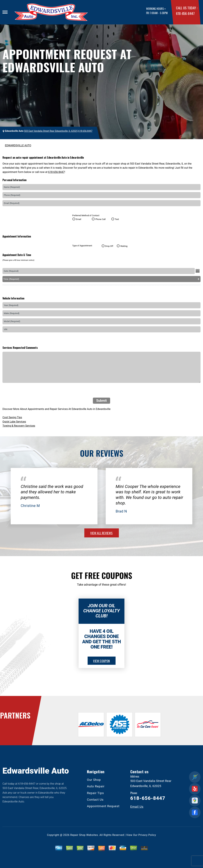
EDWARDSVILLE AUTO (18, 145)
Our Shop (94, 780)
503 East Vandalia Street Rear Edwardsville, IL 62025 (51, 131)
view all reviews (101, 533)
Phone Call (100, 219)
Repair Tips (95, 793)
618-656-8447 (185, 13)
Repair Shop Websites (84, 835)
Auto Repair (96, 786)
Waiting (124, 246)
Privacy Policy (147, 835)
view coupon (101, 661)
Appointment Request (103, 806)
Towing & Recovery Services (19, 426)
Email (79, 219)
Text (117, 219)
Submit (101, 401)
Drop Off (109, 246)
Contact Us (95, 800)
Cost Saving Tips (12, 417)
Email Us (137, 807)
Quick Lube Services (14, 422)
